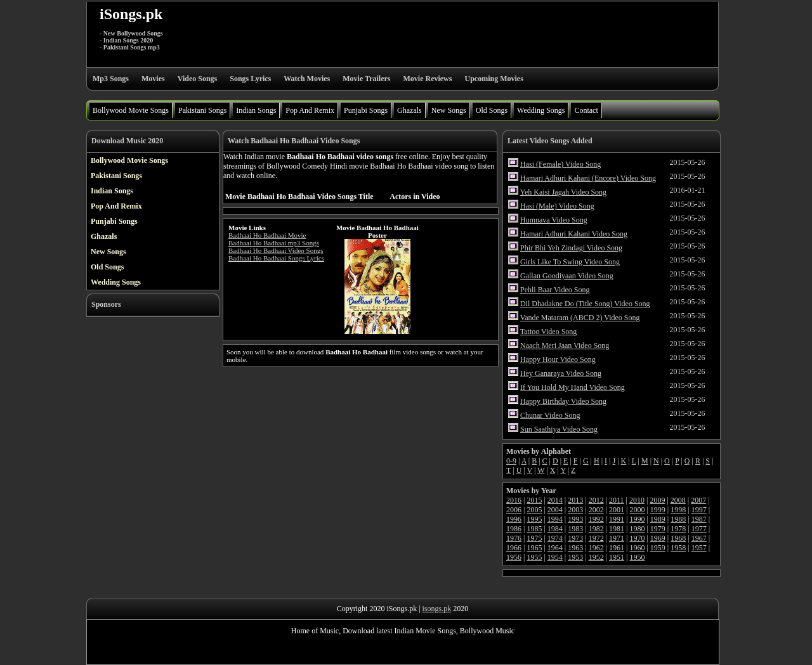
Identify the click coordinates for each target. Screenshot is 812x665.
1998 (678, 510)
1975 (534, 538)
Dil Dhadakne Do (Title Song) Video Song (585, 304)
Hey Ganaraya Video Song (561, 373)
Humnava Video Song (554, 220)
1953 (575, 557)
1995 (534, 519)
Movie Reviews (427, 79)
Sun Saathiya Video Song (559, 429)
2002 (596, 510)
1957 (699, 548)
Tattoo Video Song (549, 332)
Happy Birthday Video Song (563, 401)
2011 (617, 500)
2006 (514, 510)
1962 (596, 548)
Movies (153, 79)
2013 (575, 500)
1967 (699, 538)
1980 (637, 529)
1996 (514, 519)
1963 (575, 548)
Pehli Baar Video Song (555, 290)
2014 (555, 500)
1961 (617, 548)
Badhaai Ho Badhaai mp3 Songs (274, 243)
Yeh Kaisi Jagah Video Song (564, 192)
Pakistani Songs (202, 110)
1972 (596, 538)
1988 (678, 519)
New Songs (449, 110)
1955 (534, 557)
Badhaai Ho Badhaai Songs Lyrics (276, 258)
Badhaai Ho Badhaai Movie (267, 235)
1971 (617, 538)
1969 (658, 538)
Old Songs (492, 110)
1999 (658, 510)
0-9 (511, 461)
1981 (617, 529)
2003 (575, 510)
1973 (575, 538)
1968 (678, 538)
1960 (637, 548)
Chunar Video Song (550, 415)
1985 (534, 529)
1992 (596, 519)
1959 (658, 548)
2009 (657, 500)
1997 (699, 510)
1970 (637, 538)
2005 (534, 510)
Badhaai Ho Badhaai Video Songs (276, 250)
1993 (575, 519)
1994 (555, 519)
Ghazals (409, 110)
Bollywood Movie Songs (131, 110)
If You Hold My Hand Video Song (573, 387)
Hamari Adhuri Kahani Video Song (574, 234)
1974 (555, 538)
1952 (596, 557)
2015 (534, 500)
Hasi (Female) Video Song (560, 164)
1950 (637, 557)
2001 (617, 510)
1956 (514, 557)
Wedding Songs (541, 110)
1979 (658, 529)
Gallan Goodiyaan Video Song (567, 276)
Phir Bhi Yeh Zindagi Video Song (571, 248)
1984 (555, 529)
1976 (514, 538)
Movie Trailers (366, 79)
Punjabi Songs (366, 110)
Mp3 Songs (111, 79)
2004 (555, 510)
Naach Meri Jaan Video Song (565, 345)
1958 (678, 548)
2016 (514, 500)
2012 (596, 500)
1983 (575, 529)
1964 (555, 548)
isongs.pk (437, 609)
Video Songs (198, 79)
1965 (534, 548)
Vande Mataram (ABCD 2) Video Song (580, 318)
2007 (698, 500)
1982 (596, 529)
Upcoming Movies (494, 79)
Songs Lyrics (250, 79)
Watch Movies (307, 79)
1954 (555, 557)
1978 (678, 529)
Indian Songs (256, 110)
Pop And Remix (310, 110)
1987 (699, 519)
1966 (514, 548)
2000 (637, 510)
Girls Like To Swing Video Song (570, 262)
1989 (658, 519)
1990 (637, 519)
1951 (617, 557)
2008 (678, 500)
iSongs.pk (131, 14)
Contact (586, 110)
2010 (637, 500)
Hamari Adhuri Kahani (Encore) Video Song (588, 178)
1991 (617, 519)
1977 (699, 529)
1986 (514, 529)
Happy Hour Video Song (558, 359)
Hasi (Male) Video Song (557, 206)
